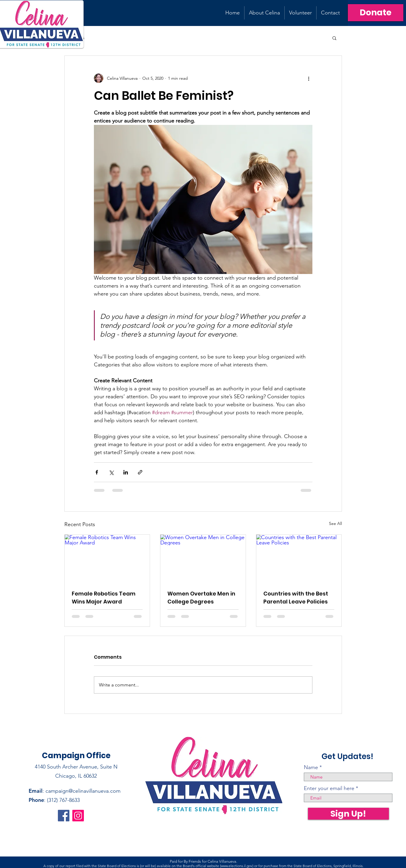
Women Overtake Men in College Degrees (201, 598)
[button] (334, 38)
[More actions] (309, 78)
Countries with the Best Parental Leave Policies (296, 598)
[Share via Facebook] (97, 472)
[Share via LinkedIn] (126, 472)
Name (311, 767)
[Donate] (376, 13)
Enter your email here (329, 788)
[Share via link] (140, 472)
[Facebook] (64, 816)
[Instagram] (78, 816)
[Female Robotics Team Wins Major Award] (107, 559)
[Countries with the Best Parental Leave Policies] (299, 559)
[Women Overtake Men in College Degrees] (203, 559)
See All (335, 523)
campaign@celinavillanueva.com (83, 791)
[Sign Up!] (348, 814)
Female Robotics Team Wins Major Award (104, 598)
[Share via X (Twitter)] (111, 472)
